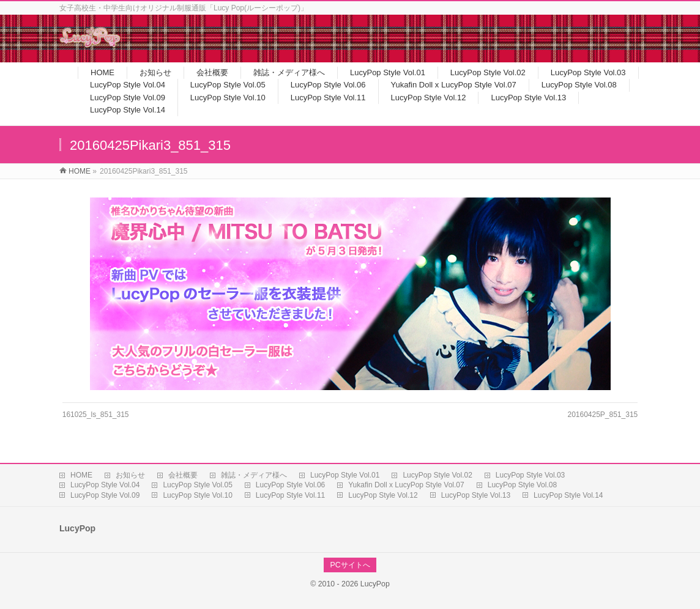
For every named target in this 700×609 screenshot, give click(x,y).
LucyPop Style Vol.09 (105, 495)
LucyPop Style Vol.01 (345, 475)
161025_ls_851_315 (96, 415)
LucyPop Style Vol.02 (437, 475)
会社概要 (183, 475)
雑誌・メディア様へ (254, 475)
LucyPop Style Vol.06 (290, 485)
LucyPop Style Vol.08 (522, 485)
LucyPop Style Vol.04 (105, 485)
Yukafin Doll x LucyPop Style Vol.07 (406, 485)
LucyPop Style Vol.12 (383, 495)
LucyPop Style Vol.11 (290, 495)
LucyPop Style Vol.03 (530, 475)
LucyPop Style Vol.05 (197, 485)
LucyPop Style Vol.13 (476, 495)
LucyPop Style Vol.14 (568, 495)
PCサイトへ (350, 565)
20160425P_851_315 (602, 415)
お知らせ (130, 475)
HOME (81, 475)
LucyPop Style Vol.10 (197, 495)
